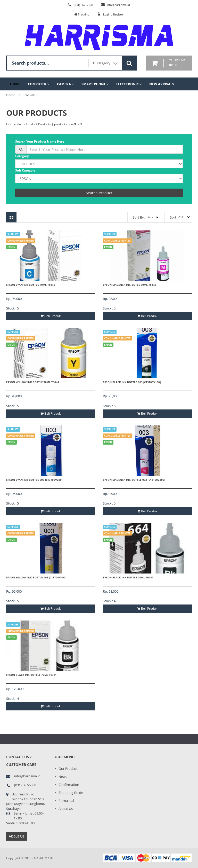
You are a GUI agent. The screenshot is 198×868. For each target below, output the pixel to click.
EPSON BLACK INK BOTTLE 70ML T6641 (128, 577)
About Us (17, 836)
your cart (178, 63)
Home (15, 84)
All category (105, 63)
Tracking (82, 14)
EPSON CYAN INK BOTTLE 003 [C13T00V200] (34, 480)
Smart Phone (95, 84)
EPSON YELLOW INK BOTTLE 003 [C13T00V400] (36, 577)
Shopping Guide (71, 793)
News (63, 777)
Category (22, 156)
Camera (65, 84)
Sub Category (25, 170)
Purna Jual (66, 801)
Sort (173, 217)
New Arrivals (162, 84)
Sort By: (139, 217)
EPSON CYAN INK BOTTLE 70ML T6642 (31, 285)
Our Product (68, 769)
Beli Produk (51, 316)
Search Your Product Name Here (40, 141)
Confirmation (69, 785)
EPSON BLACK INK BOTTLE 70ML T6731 (31, 675)
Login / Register (114, 14)
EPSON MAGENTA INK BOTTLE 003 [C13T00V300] (134, 480)
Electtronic (129, 84)
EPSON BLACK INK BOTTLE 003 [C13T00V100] (132, 382)
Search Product (99, 193)
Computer (39, 84)
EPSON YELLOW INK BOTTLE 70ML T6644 (33, 382)
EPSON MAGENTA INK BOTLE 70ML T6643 (130, 285)
